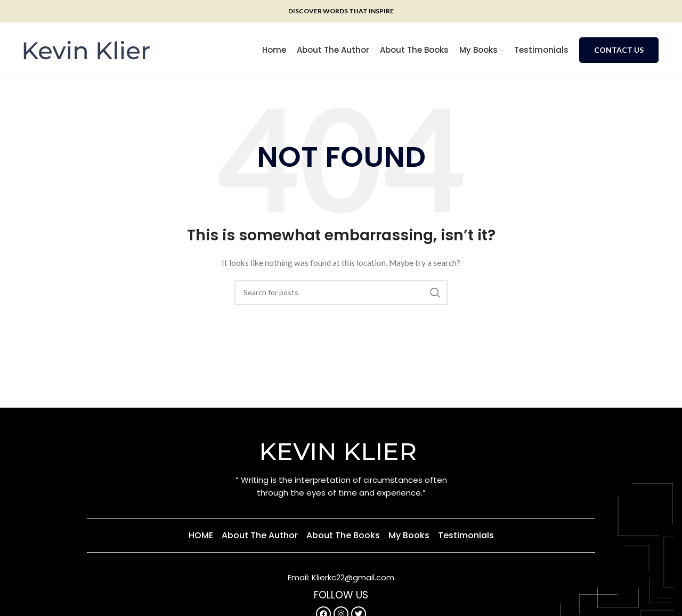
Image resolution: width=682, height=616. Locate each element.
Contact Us (619, 50)
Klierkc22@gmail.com (353, 577)
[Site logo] (87, 49)
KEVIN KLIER (341, 451)
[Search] (341, 293)
